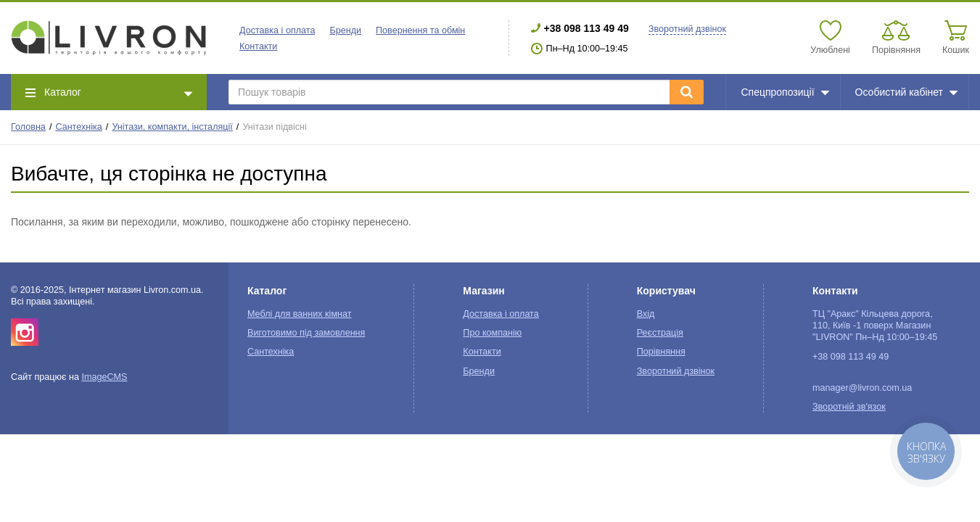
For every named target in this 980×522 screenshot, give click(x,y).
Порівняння (661, 352)
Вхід (646, 314)
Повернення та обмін (420, 30)
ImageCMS (104, 377)
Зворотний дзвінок (687, 29)
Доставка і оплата (277, 30)
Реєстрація (660, 333)
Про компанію (492, 333)
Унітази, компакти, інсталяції (172, 127)
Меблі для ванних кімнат (300, 314)
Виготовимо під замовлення (306, 333)
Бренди (345, 30)
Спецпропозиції (785, 92)
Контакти (258, 46)
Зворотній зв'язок (849, 407)
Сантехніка (78, 127)
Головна (28, 127)
